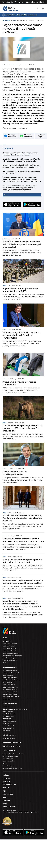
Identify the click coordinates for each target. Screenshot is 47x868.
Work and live (6, 733)
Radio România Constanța (10, 680)
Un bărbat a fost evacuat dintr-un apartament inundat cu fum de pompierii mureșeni (23, 156)
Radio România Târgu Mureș (13, 2)
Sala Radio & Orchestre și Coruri (11, 748)
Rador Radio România (9, 741)
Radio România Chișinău (9, 660)
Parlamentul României (9, 763)
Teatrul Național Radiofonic (10, 663)
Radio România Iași (8, 685)
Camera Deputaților (8, 768)
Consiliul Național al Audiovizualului (12, 771)
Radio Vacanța (7, 701)
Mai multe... (8, 197)
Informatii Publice (9, 787)
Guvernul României (8, 761)
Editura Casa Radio (8, 714)
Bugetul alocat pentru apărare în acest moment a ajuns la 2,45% (23, 174)
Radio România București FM (11, 675)
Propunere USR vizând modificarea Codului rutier (23, 376)
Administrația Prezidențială (10, 759)
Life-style (6, 803)
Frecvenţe (6, 781)
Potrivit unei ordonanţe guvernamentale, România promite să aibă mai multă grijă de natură (23, 510)
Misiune (6, 778)
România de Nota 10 (8, 728)
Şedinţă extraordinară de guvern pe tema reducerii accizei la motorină (23, 565)
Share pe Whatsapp (28, 138)
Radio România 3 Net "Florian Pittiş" (12, 658)
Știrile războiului (7, 721)
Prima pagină (6, 20)
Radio (5, 806)
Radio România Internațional (10, 656)
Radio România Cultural (9, 651)
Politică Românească (8, 719)
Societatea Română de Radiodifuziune (13, 756)
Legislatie (6, 784)
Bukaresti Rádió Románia (10, 694)
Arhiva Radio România (9, 716)
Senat (4, 766)
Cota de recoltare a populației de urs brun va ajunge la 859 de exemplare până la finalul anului (23, 421)
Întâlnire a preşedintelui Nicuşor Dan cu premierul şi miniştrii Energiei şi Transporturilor (23, 328)
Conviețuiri (6, 709)
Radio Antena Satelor (8, 648)
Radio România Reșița (9, 687)
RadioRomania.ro (7, 644)
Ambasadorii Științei (8, 731)
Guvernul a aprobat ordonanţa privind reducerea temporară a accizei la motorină (23, 544)
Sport (5, 800)
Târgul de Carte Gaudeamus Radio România (15, 711)
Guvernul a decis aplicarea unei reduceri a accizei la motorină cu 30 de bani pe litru (23, 586)
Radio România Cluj (8, 678)
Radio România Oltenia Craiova (11, 682)
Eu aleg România (7, 726)
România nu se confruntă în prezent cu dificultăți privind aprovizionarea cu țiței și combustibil (23, 162)
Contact (6, 790)
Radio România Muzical (9, 653)
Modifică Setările (9, 809)
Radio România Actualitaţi (10, 646)
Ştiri (4, 793)
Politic (14, 20)
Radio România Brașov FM (10, 673)
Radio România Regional (9, 723)
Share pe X (43, 138)
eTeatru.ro (5, 665)
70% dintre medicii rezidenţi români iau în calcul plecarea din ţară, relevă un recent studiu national (23, 168)
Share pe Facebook (12, 138)
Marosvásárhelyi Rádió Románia (12, 699)
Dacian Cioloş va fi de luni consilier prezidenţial (23, 465)
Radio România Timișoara (10, 692)
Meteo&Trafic (8, 797)
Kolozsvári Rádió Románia (10, 697)
